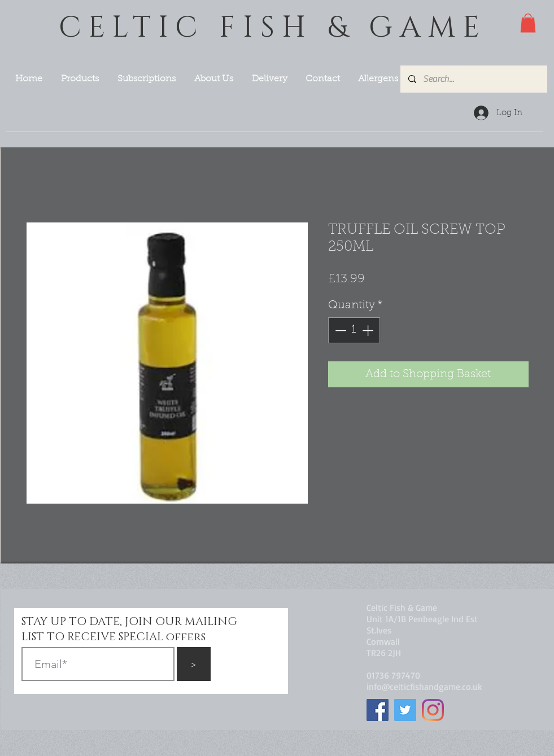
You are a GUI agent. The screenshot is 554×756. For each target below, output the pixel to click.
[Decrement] (339, 330)
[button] (528, 23)
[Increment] (369, 330)
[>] (194, 664)
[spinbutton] (354, 330)
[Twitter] (405, 710)
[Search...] (473, 79)
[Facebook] (378, 710)
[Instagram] (433, 710)
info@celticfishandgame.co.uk (424, 687)
